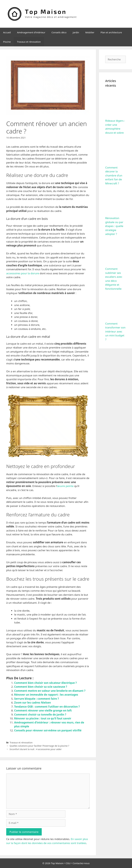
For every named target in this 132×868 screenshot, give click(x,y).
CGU (68, 863)
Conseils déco (59, 32)
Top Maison (57, 863)
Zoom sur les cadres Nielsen (33, 703)
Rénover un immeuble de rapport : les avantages (46, 695)
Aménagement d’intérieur (31, 32)
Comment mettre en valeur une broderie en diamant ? (50, 691)
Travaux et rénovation (29, 42)
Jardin (76, 32)
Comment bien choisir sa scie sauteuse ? (41, 687)
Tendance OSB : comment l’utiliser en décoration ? (47, 707)
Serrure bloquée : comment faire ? (37, 699)
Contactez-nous (81, 863)
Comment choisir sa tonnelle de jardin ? (40, 715)
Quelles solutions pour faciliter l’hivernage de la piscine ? (39, 746)
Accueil (7, 32)
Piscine (7, 42)
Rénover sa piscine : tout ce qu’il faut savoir (43, 718)
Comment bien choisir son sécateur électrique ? (45, 683)
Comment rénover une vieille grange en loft (43, 710)
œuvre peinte (65, 486)
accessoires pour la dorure (23, 273)
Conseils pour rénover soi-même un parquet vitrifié (48, 730)
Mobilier (90, 32)
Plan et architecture (111, 32)
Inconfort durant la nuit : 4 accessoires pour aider (36, 749)
